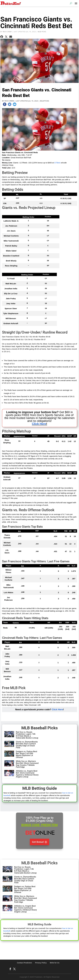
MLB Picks (42, 32)
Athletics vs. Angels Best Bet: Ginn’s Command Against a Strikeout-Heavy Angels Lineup (27, 774)
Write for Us (55, 963)
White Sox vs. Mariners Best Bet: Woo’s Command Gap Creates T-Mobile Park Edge (27, 764)
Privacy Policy (41, 963)
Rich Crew (7, 32)
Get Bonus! (38, 842)
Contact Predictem (24, 963)
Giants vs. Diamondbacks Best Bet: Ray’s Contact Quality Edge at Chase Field (27, 745)
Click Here (57, 709)
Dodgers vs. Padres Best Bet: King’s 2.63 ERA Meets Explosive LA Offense (26, 754)
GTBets (57, 163)
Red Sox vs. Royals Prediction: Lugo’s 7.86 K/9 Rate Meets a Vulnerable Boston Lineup (27, 735)
